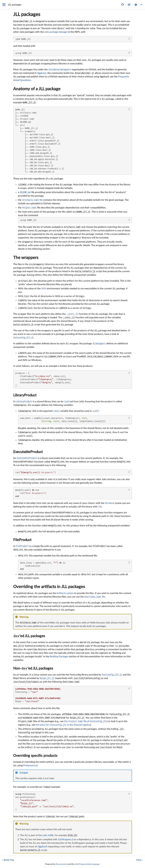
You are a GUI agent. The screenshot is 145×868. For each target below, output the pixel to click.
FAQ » (139, 860)
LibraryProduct (25, 395)
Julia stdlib (48, 835)
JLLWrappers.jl (66, 839)
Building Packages (59, 657)
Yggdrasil (42, 73)
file (32, 200)
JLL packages (27, 14)
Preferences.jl (30, 766)
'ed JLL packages (29, 636)
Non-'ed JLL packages (33, 668)
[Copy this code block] (129, 39)
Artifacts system (65, 593)
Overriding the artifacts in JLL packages (49, 587)
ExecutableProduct (28, 452)
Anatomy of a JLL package (37, 89)
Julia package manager (56, 32)
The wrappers (26, 258)
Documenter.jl (62, 864)
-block (110, 503)
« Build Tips (8, 860)
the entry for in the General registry (63, 725)
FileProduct (22, 540)
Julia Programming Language (87, 864)
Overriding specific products (35, 756)
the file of (86, 721)
